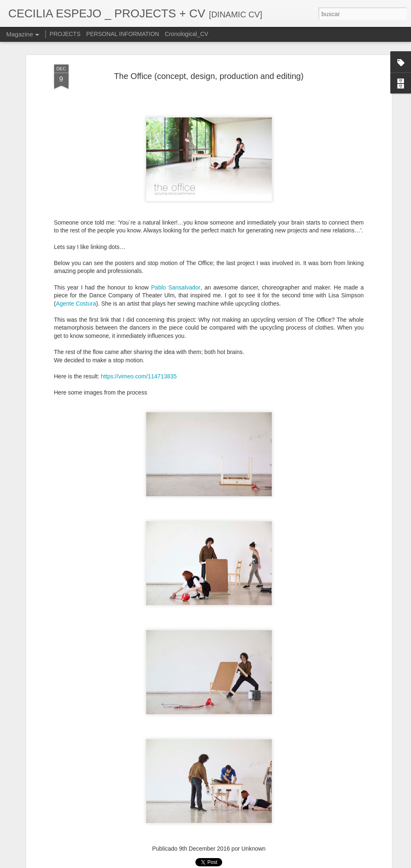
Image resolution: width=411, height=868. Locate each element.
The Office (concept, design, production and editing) (209, 76)
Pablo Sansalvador (176, 287)
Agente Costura (76, 304)
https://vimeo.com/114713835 (139, 376)
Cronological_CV (186, 34)
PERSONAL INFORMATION (123, 34)
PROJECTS (65, 34)
